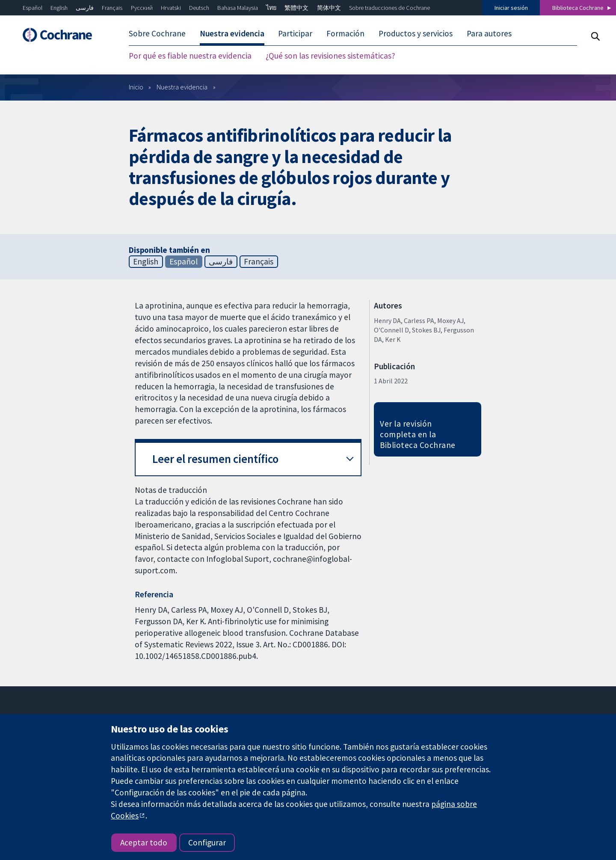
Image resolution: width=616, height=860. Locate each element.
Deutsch (199, 8)
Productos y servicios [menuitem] (416, 33)
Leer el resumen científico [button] (215, 459)
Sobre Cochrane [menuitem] (157, 33)
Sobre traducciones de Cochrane (389, 8)
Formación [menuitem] (345, 33)
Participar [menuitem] (295, 33)
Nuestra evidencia (182, 87)
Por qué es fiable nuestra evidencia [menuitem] (190, 56)
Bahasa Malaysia (238, 8)
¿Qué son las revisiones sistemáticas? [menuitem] (330, 56)
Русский (142, 8)
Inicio (136, 87)
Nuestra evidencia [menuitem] (232, 33)
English (59, 8)
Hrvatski (171, 8)
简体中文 (329, 8)
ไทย (271, 8)
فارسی (85, 8)
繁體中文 (296, 8)
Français (112, 8)
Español (33, 8)
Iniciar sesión (511, 8)
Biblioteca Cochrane (578, 8)
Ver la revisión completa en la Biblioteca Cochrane (418, 434)
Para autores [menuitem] (489, 33)
